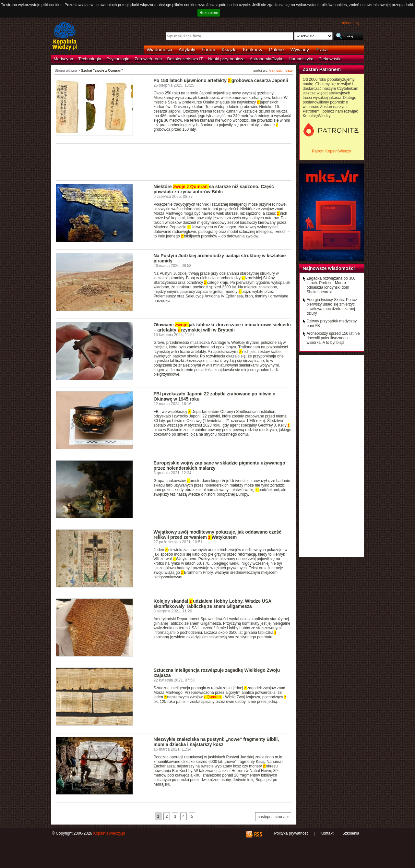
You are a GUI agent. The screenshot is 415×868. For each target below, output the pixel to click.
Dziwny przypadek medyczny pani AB (332, 323)
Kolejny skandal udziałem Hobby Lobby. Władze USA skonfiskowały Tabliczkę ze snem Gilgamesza (213, 604)
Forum (208, 50)
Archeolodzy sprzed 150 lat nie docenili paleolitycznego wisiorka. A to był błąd (333, 338)
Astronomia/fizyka (267, 59)
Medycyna (64, 59)
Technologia (90, 59)
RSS (258, 834)
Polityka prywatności (292, 833)
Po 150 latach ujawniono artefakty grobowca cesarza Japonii (221, 80)
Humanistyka (301, 59)
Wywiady (300, 50)
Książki (229, 50)
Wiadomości (160, 50)
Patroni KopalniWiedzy (332, 151)
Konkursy (253, 50)
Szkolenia (351, 833)
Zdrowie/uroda (148, 59)
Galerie (276, 50)
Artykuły (187, 50)
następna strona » (273, 817)
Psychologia (118, 59)
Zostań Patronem (322, 69)
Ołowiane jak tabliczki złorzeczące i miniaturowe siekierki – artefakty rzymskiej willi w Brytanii (222, 327)
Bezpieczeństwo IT (185, 59)
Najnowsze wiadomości (329, 268)
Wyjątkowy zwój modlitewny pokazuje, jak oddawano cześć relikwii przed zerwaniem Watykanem (218, 535)
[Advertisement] (174, 162)
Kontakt (327, 833)
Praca (322, 50)
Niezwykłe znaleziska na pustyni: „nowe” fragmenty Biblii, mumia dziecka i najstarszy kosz (216, 742)
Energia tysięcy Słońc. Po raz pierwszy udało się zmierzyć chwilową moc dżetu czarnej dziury (332, 307)
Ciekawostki (330, 59)
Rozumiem (209, 13)
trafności (276, 70)
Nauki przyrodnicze (226, 59)
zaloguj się (350, 23)
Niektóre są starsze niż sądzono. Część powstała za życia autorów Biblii (214, 189)
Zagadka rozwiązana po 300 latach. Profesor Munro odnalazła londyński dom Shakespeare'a (331, 285)
